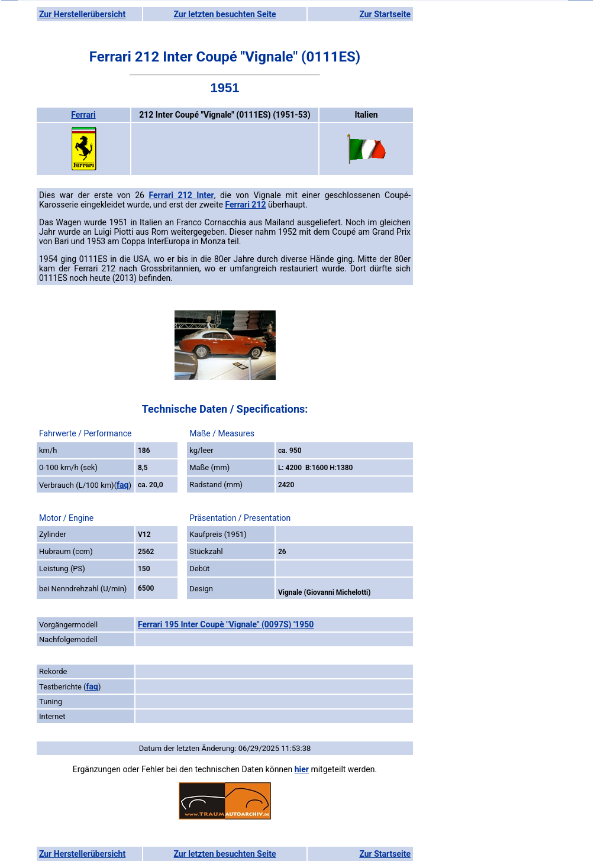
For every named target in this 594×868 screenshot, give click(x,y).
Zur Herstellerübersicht (82, 14)
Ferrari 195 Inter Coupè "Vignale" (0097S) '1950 (226, 624)
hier (302, 769)
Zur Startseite (385, 14)
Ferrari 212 (245, 205)
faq (122, 485)
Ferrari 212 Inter (182, 195)
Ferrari (83, 115)
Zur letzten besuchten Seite (225, 14)
